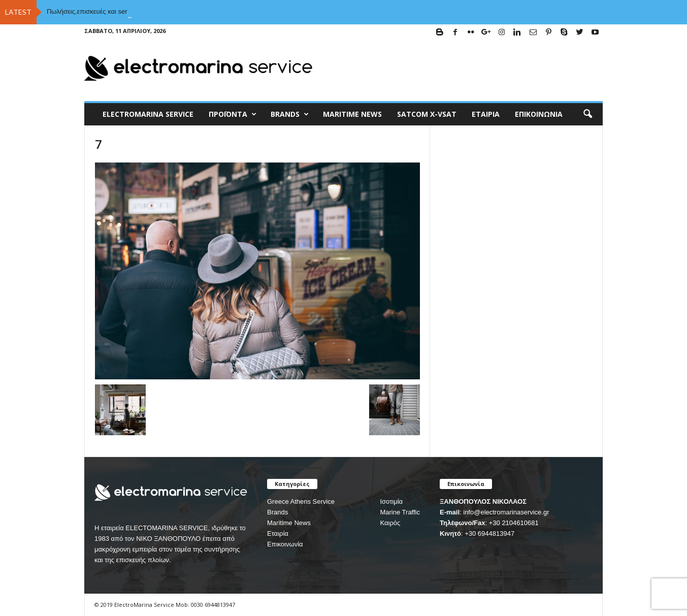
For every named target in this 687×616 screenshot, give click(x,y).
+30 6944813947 (489, 533)
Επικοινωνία (539, 114)
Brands (277, 512)
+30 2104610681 (514, 523)
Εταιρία (486, 114)
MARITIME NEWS (352, 114)
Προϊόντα (233, 114)
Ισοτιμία (391, 501)
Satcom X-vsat (427, 114)
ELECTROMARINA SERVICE (148, 114)
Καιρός (390, 523)
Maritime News (289, 523)
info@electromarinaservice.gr (506, 512)
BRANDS (290, 114)
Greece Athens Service (301, 501)
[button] (587, 114)
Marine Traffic (400, 512)
